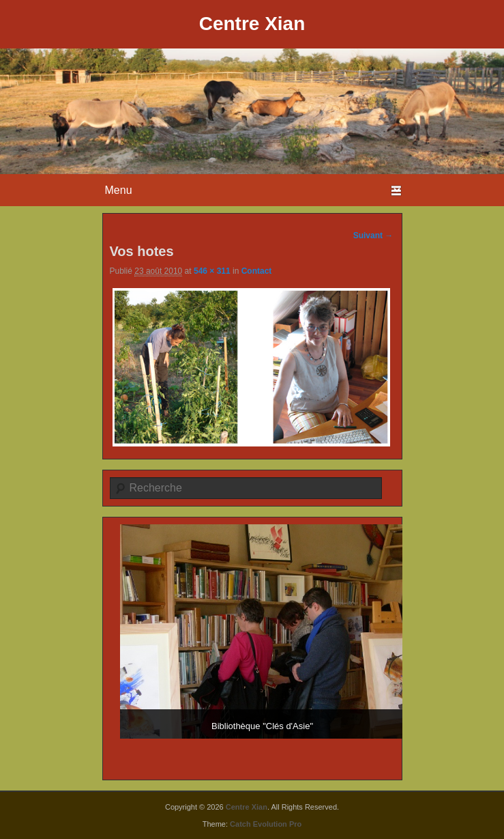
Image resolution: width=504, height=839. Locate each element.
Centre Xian (252, 24)
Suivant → (373, 236)
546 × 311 (212, 271)
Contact (257, 271)
